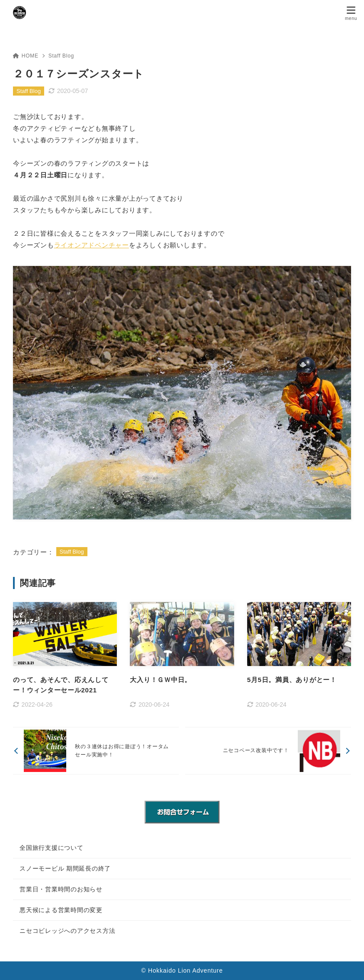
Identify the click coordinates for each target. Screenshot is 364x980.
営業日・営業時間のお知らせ (61, 889)
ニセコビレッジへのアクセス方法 (67, 931)
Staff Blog (61, 56)
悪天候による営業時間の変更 (61, 910)
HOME (26, 56)
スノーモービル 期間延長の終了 (65, 868)
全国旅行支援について (52, 848)
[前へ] (96, 751)
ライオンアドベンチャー (92, 245)
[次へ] (268, 751)
